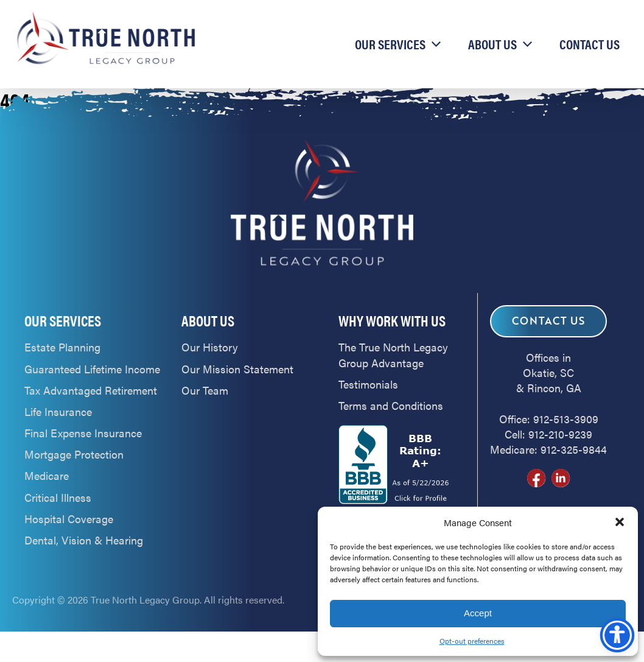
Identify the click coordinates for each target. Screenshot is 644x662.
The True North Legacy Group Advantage (393, 354)
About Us (492, 44)
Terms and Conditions (391, 405)
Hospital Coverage (69, 519)
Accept (478, 613)
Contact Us (590, 44)
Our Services (390, 44)
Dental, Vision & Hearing (84, 540)
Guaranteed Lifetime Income (92, 369)
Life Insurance (58, 411)
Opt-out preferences (472, 641)
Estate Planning (62, 347)
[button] (620, 522)
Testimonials (368, 384)
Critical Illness (58, 497)
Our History (210, 347)
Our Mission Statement (237, 369)
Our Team (205, 390)
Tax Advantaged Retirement (91, 390)
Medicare (47, 475)
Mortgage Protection (74, 454)
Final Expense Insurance (83, 433)
